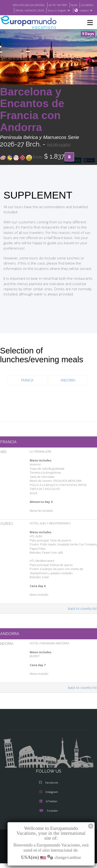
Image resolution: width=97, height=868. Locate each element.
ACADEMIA (24, 10)
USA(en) (86, 16)
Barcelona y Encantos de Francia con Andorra (32, 115)
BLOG (90, 5)
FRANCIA (27, 385)
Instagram (49, 797)
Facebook (48, 788)
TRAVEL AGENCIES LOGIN (51, 10)
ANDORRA (68, 385)
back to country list (83, 614)
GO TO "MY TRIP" (72, 5)
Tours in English (82, 10)
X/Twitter (48, 807)
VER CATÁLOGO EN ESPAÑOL (40, 5)
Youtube (48, 816)
